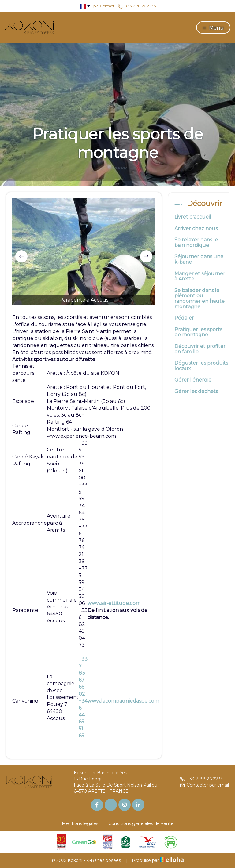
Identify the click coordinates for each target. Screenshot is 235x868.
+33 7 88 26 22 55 (201, 779)
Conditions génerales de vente (141, 823)
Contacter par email (204, 785)
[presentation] (21, 256)
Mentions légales (80, 823)
